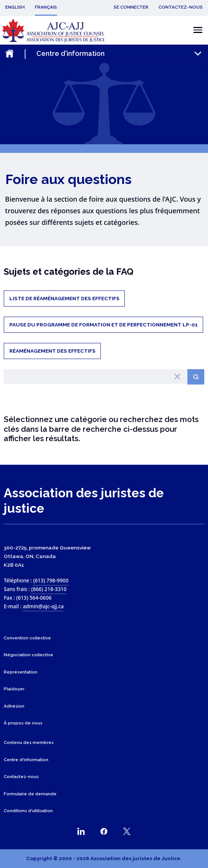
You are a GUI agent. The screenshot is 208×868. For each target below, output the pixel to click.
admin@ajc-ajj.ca (43, 606)
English (15, 7)
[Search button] (196, 377)
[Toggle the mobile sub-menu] (120, 53)
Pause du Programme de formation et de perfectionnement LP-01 (104, 325)
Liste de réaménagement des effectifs (64, 298)
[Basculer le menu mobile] (196, 30)
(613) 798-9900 (51, 580)
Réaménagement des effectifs (52, 351)
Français (46, 7)
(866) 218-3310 (49, 589)
